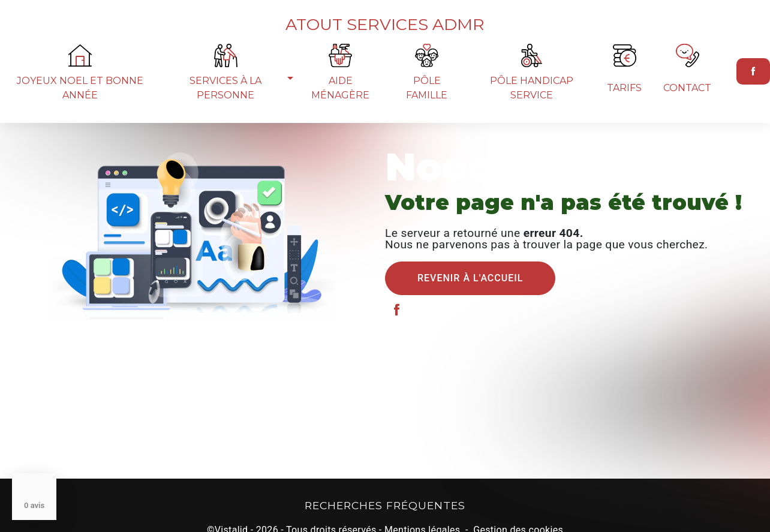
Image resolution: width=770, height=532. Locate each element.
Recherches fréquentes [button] (385, 505)
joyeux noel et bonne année (80, 107)
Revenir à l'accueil (470, 278)
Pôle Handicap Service (532, 107)
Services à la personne (225, 107)
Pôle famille (427, 107)
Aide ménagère (340, 107)
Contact (687, 107)
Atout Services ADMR (385, 30)
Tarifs (624, 107)
